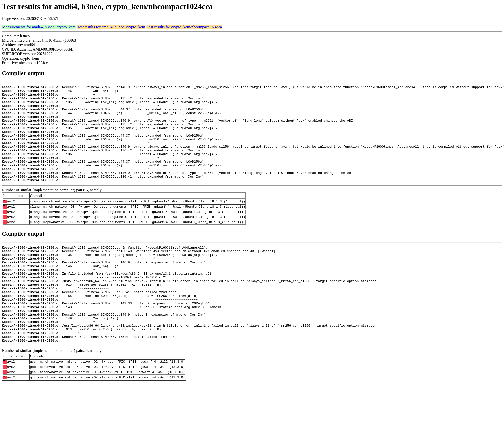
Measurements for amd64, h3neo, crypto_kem (39, 27)
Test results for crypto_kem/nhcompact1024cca (184, 27)
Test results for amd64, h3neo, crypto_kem (111, 27)
